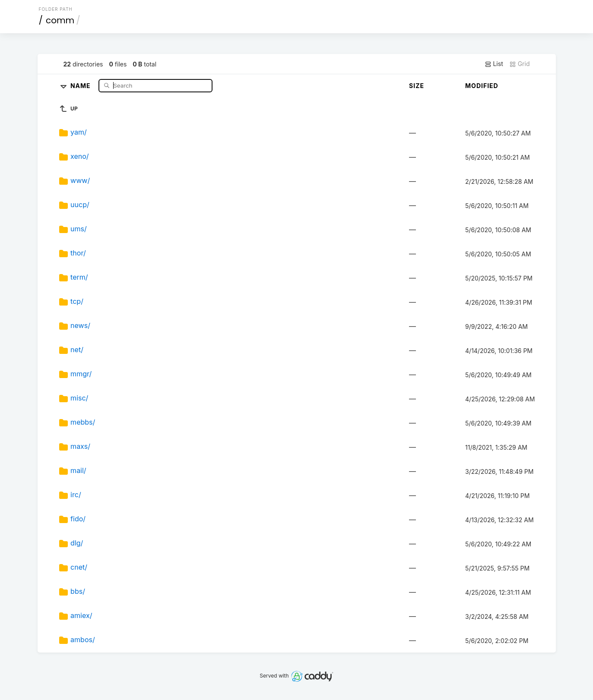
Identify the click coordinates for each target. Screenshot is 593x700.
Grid (520, 64)
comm (60, 20)
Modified (482, 86)
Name (81, 85)
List (494, 64)
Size (417, 86)
